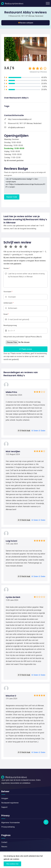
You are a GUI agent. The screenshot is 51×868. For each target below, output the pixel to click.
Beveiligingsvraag (10, 325)
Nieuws (4, 847)
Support (4, 807)
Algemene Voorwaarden (11, 823)
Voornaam (8, 292)
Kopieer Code (12, 197)
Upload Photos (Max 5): (34, 337)
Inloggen (5, 798)
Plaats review (26, 349)
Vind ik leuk (24, 431)
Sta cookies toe (12, 864)
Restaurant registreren (10, 803)
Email (6, 314)
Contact (4, 842)
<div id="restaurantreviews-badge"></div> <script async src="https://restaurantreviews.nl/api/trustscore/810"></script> (25, 185)
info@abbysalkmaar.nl (16, 127)
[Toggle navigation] (48, 3)
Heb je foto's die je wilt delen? (14, 337)
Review (7, 268)
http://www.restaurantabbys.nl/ (20, 119)
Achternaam (9, 303)
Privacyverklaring (8, 827)
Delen (35, 431)
